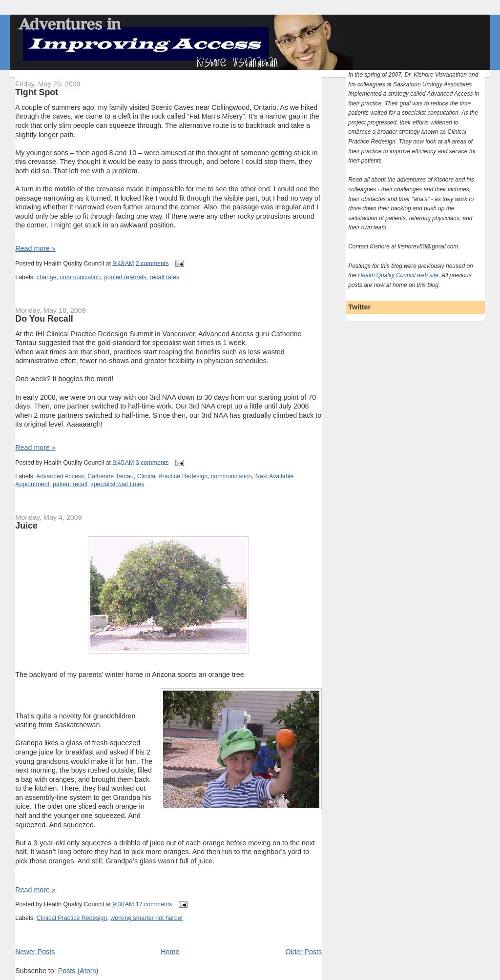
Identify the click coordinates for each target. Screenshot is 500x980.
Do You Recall (44, 319)
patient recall (70, 484)
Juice (26, 526)
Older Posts (303, 952)
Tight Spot (37, 92)
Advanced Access (60, 476)
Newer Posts (35, 952)
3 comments (152, 462)
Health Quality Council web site (398, 275)
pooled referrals (125, 277)
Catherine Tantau (111, 476)
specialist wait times (117, 484)
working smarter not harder (147, 918)
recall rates (164, 277)
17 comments (154, 904)
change (47, 277)
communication (81, 277)
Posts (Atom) (78, 971)
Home (170, 952)
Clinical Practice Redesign (172, 476)
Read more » (35, 248)
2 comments (152, 263)
